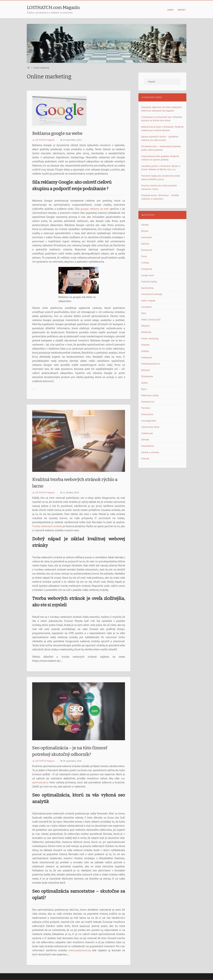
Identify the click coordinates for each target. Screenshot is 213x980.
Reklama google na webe (57, 133)
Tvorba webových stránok (47, 526)
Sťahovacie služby (150, 395)
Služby (144, 383)
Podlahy (145, 351)
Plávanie (145, 345)
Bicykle (145, 231)
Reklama (145, 370)
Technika (146, 408)
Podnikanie (147, 357)
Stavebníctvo (148, 402)
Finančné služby (149, 282)
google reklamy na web (95, 209)
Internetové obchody (152, 294)
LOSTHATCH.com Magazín (53, 7)
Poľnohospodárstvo (151, 364)
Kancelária (146, 307)
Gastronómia (147, 288)
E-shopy (145, 263)
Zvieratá (145, 459)
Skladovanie (147, 376)
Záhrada (145, 440)
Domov (170, 10)
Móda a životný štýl (151, 320)
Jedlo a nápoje (148, 301)
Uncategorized (148, 421)
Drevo (144, 256)
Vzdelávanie (147, 433)
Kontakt (182, 10)
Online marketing (150, 339)
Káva (144, 313)
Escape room (148, 275)
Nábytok (145, 326)
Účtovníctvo (147, 414)
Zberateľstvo (148, 446)
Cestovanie (146, 237)
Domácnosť (147, 250)
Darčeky (145, 244)
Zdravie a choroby (150, 452)
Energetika (147, 269)
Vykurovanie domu (150, 427)
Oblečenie (146, 332)
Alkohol (145, 225)
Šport (144, 389)
